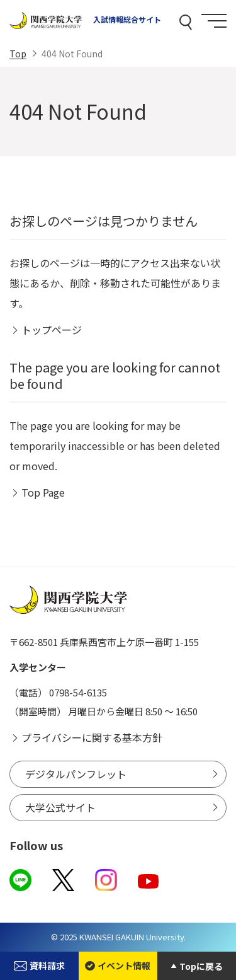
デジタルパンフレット (76, 774)
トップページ (52, 330)
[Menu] (214, 21)
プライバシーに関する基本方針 (92, 737)
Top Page (43, 492)
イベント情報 (118, 966)
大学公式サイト (60, 807)
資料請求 (39, 966)
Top (18, 54)
